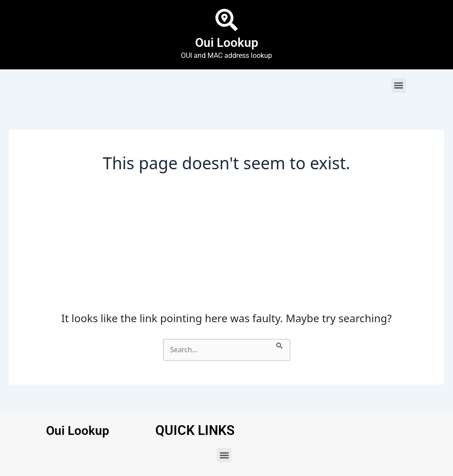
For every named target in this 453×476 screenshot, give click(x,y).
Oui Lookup (227, 42)
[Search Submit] (280, 344)
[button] (399, 86)
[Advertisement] (227, 246)
